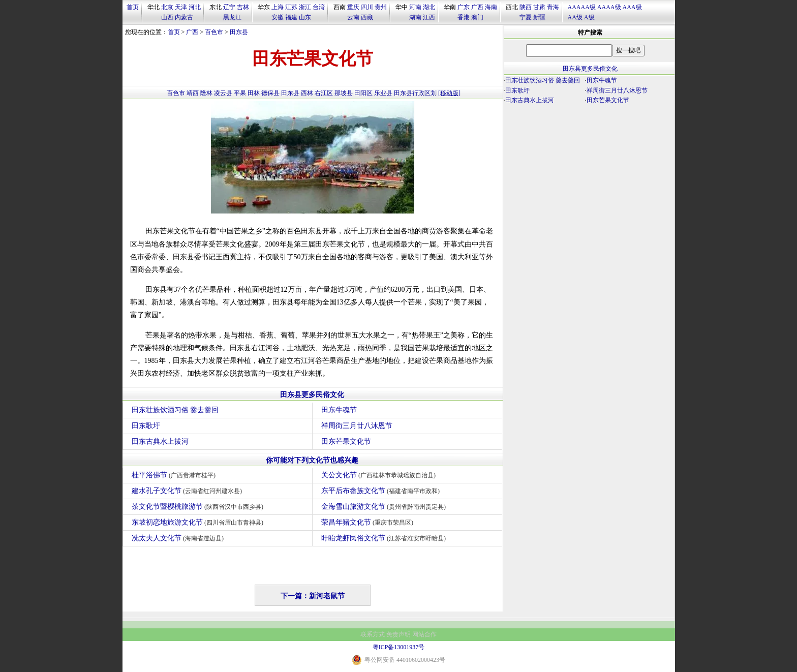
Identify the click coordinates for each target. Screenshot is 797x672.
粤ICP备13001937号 (399, 647)
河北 (195, 7)
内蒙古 (184, 17)
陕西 (526, 7)
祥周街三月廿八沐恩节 (357, 426)
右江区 (324, 93)
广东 (464, 7)
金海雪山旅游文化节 (385, 507)
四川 (367, 7)
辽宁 (229, 7)
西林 (307, 93)
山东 (305, 17)
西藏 (367, 17)
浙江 (305, 7)
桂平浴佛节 (175, 475)
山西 (167, 17)
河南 (415, 7)
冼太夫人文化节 (179, 538)
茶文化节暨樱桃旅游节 (199, 507)
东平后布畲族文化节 (382, 491)
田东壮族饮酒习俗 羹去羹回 (175, 410)
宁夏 (526, 17)
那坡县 (344, 93)
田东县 (239, 32)
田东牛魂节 (339, 410)
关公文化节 (380, 475)
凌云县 (223, 93)
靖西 (193, 93)
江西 (429, 17)
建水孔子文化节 (188, 491)
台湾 (319, 7)
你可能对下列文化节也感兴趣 (312, 460)
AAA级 (632, 7)
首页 (133, 7)
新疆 (539, 17)
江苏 (291, 7)
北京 (167, 7)
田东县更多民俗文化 (312, 395)
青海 (553, 7)
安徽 (278, 17)
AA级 (575, 17)
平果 (240, 93)
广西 (477, 7)
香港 (464, 17)
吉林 (243, 7)
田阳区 (363, 93)
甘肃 (539, 7)
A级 (589, 17)
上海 (278, 7)
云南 (353, 17)
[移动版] (449, 93)
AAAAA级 (582, 7)
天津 (181, 7)
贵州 (381, 7)
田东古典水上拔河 (160, 441)
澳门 (477, 17)
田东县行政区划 (415, 93)
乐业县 (383, 93)
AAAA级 (609, 7)
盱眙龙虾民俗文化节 (385, 538)
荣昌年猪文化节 (369, 522)
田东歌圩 (146, 426)
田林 (254, 93)
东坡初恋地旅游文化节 (199, 522)
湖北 (429, 7)
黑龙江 (232, 17)
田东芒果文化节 (346, 441)
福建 (291, 17)
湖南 (415, 17)
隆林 (206, 93)
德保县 (270, 93)
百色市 (214, 32)
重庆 (353, 7)
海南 (491, 7)
